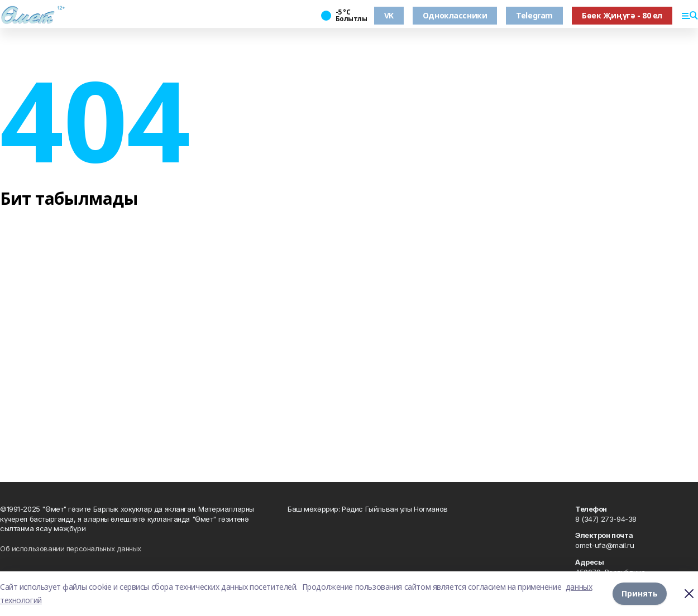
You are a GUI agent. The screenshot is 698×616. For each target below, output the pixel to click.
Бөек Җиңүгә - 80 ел (622, 15)
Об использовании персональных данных (71, 548)
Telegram (534, 15)
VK (389, 15)
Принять (640, 593)
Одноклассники (455, 15)
